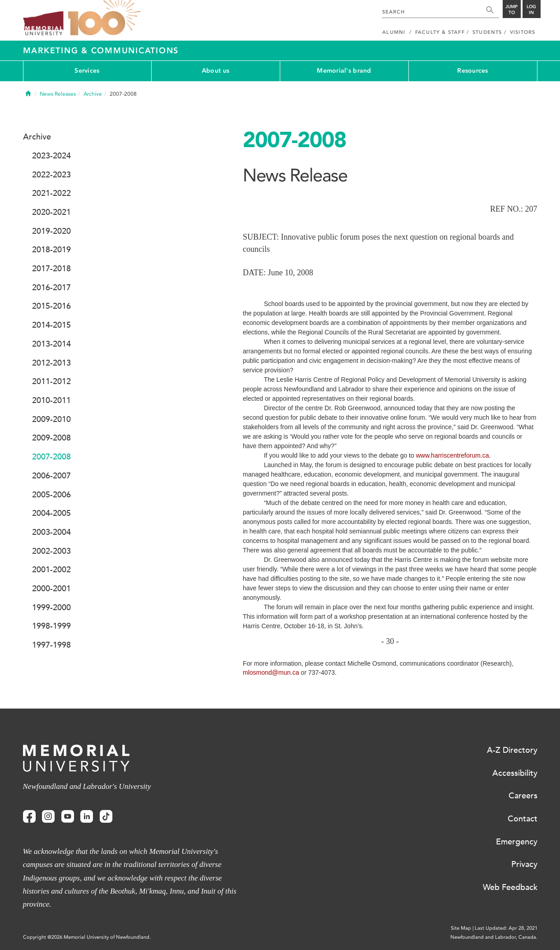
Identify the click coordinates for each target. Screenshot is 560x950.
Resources (473, 71)
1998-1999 (51, 626)
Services (87, 71)
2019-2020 (51, 231)
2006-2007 (51, 476)
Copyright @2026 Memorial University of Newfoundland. (87, 937)
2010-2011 (51, 400)
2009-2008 (51, 438)
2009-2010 (51, 419)
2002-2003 (51, 551)
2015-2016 (51, 306)
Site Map (461, 928)
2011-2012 (51, 381)
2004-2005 (51, 513)
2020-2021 (51, 212)
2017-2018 (51, 269)
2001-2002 (51, 570)
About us (215, 71)
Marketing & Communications (101, 51)
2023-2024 (51, 156)
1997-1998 (51, 645)
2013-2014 (51, 344)
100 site (104, 18)
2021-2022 (51, 193)
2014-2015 (51, 325)
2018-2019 (51, 250)
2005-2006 (51, 495)
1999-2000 (51, 607)
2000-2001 (51, 589)
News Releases (58, 94)
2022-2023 (51, 175)
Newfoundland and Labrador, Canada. (494, 937)
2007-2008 (51, 457)
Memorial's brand (344, 71)
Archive (93, 94)
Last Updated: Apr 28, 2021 (506, 928)
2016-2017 (51, 287)
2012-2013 (51, 363)
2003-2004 (51, 532)
